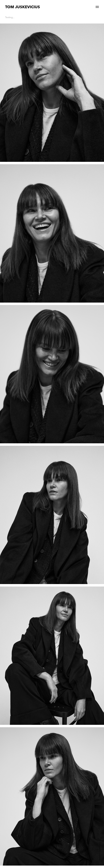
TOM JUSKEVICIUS (23, 7)
